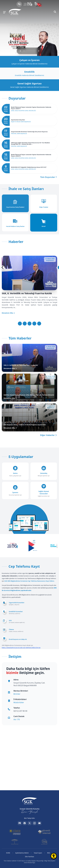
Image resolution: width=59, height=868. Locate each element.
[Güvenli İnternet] (44, 832)
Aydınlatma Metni (22, 853)
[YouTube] (39, 823)
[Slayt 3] (29, 324)
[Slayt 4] (34, 324)
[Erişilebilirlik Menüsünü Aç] (54, 856)
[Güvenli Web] (15, 842)
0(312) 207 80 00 (20, 711)
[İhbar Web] (44, 842)
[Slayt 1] (20, 324)
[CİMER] (15, 832)
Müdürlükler (19, 702)
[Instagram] (35, 823)
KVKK (8, 853)
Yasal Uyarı (38, 853)
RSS (49, 853)
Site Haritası (29, 857)
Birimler (17, 694)
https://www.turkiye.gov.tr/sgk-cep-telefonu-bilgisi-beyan (21, 648)
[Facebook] (25, 823)
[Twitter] (30, 823)
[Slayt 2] (25, 324)
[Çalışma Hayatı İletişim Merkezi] (28, 4)
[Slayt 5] (39, 324)
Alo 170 (17, 719)
